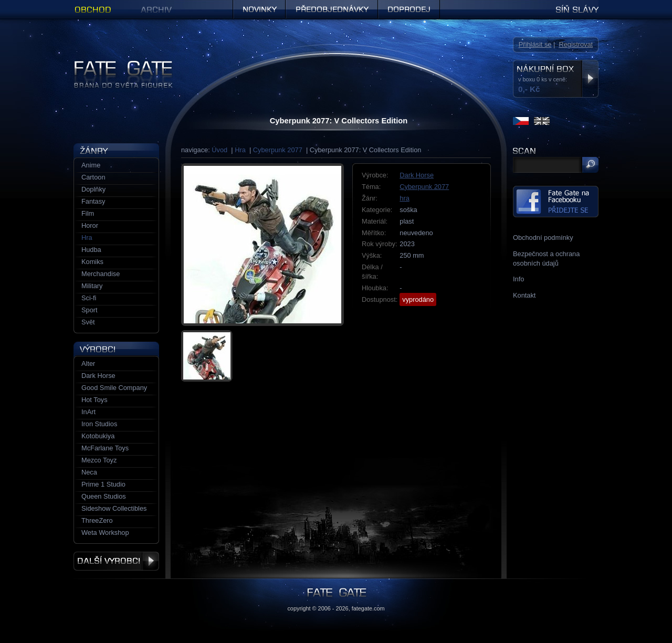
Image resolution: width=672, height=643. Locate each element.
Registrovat (576, 44)
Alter (88, 363)
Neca (89, 472)
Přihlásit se (535, 44)
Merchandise (101, 274)
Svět (88, 322)
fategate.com (368, 608)
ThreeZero (97, 520)
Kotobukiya (98, 436)
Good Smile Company (114, 388)
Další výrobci (116, 561)
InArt (88, 412)
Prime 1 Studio (103, 484)
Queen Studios (104, 496)
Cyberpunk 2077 (278, 150)
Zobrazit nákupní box (590, 79)
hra (405, 198)
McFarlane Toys (105, 448)
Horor (90, 225)
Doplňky (93, 189)
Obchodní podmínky (543, 238)
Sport (90, 310)
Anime (91, 165)
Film (88, 213)
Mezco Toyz (99, 460)
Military (92, 286)
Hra (240, 150)
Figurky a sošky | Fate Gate (114, 64)
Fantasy (93, 201)
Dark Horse (417, 175)
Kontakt (524, 295)
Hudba (91, 250)
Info (518, 279)
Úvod (219, 150)
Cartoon (93, 177)
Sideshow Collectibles (114, 508)
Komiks (92, 262)
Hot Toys (94, 400)
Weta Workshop (105, 533)
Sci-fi (89, 298)
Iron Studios (99, 424)
